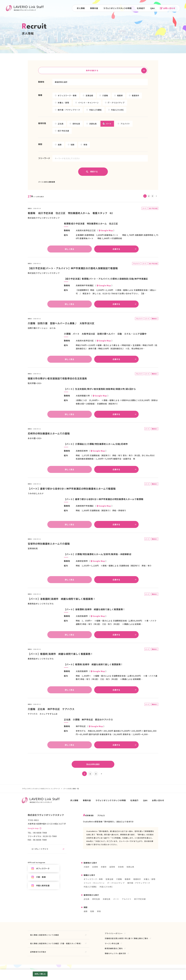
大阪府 (86, 867)
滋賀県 (112, 867)
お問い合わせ (168, 8)
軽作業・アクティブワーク (69, 110)
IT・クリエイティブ (116, 103)
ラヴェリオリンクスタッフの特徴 (118, 8)
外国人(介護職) (96, 110)
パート (109, 124)
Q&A (152, 8)
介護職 (105, 95)
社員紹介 (141, 8)
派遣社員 (93, 124)
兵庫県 (95, 867)
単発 (85, 145)
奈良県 (121, 867)
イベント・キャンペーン (88, 103)
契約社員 (76, 124)
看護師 (120, 95)
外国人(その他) (117, 110)
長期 (60, 145)
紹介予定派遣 (63, 131)
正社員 (61, 124)
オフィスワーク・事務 (67, 95)
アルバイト (125, 124)
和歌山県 (130, 867)
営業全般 (89, 95)
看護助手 (136, 95)
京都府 (104, 867)
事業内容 (94, 8)
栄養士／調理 (63, 103)
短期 (73, 145)
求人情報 (81, 8)
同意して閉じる (40, 974)
